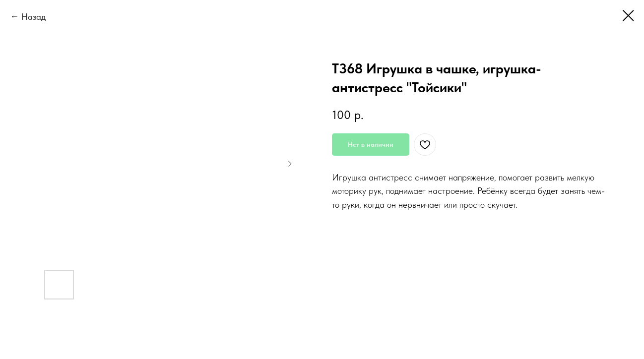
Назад (33, 17)
